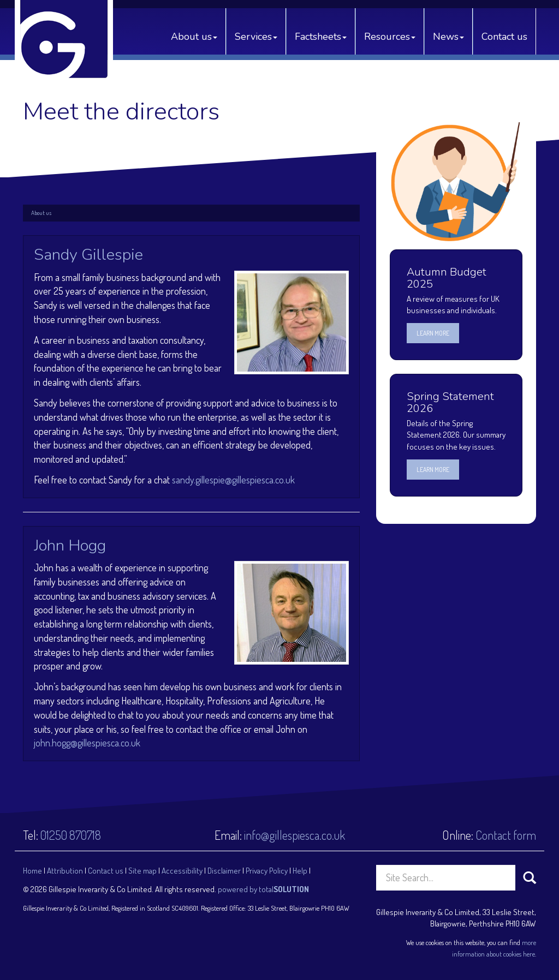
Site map (142, 871)
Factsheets (321, 37)
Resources (390, 37)
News (448, 37)
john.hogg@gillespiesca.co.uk (87, 743)
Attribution (65, 871)
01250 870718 (71, 835)
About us (194, 37)
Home (32, 871)
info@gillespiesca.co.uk (295, 835)
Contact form (506, 835)
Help (300, 871)
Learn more (433, 333)
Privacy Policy (267, 871)
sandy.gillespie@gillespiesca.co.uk (233, 480)
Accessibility (182, 871)
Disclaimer (224, 871)
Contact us (504, 37)
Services (256, 37)
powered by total (263, 889)
